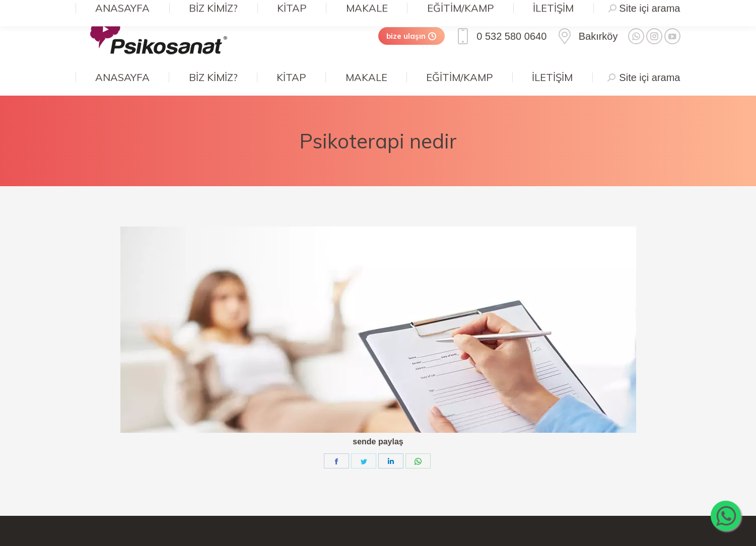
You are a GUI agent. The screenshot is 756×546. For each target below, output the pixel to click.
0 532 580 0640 (501, 36)
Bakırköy (587, 36)
